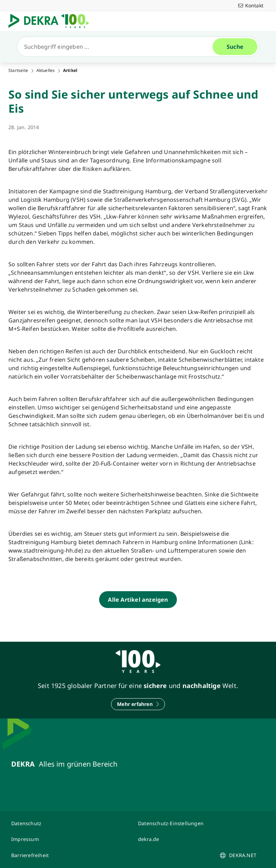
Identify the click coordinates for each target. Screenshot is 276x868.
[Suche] (118, 47)
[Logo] (51, 21)
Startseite (18, 71)
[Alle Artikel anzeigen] (138, 600)
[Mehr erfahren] (138, 704)
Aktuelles (46, 71)
